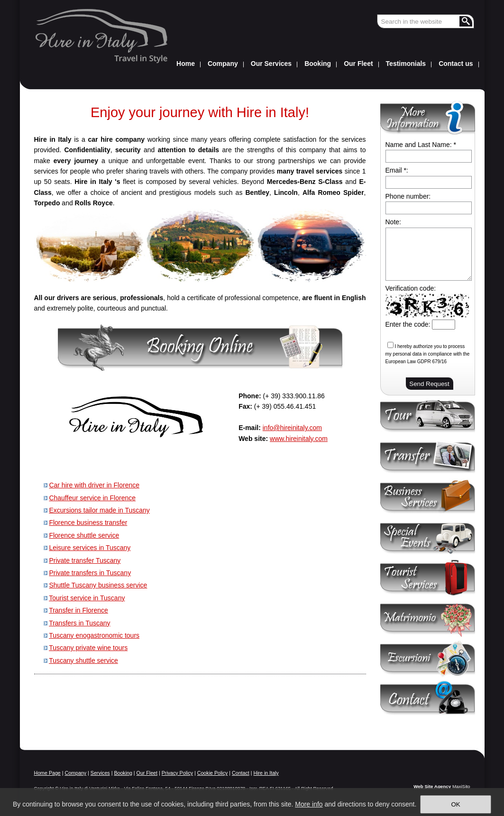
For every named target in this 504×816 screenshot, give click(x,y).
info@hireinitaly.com (292, 428)
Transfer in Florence (78, 610)
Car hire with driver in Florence (94, 485)
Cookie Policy (213, 773)
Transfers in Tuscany (79, 623)
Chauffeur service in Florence (92, 498)
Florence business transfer (88, 523)
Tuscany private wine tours (88, 648)
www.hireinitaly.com (299, 439)
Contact (241, 773)
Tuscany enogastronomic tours (94, 635)
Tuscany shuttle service (83, 660)
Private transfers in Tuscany (90, 573)
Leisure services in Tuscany (90, 548)
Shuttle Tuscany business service (98, 585)
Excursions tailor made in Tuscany (99, 510)
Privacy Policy (177, 773)
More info (309, 804)
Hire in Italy (266, 773)
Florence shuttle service (84, 535)
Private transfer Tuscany (85, 560)
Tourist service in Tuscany (87, 598)
